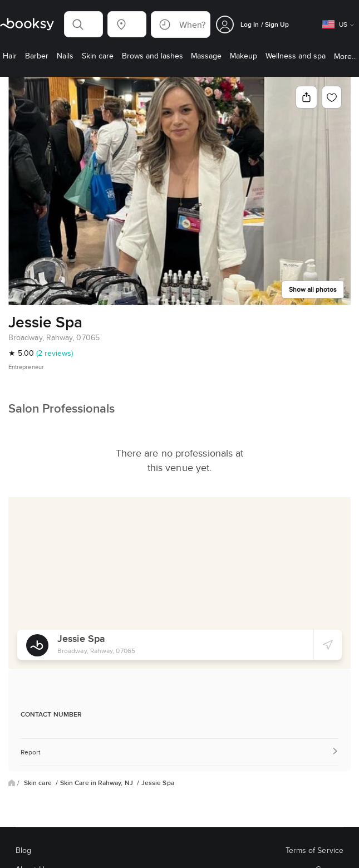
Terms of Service (314, 850)
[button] (83, 24)
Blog (23, 850)
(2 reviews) (55, 353)
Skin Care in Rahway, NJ (97, 783)
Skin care (39, 783)
